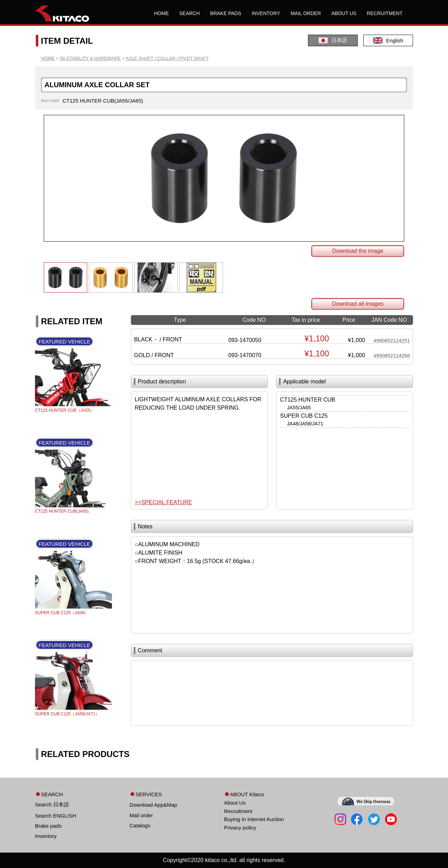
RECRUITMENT (385, 13)
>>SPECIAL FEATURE (163, 502)
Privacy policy (240, 828)
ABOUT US (344, 13)
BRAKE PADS (226, 13)
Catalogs (140, 825)
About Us (235, 803)
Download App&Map (153, 805)
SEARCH (189, 13)
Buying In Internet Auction (254, 819)
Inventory (46, 836)
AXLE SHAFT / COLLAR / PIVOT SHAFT (167, 58)
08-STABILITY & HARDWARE (90, 58)
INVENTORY (266, 13)
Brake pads (48, 826)
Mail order (141, 815)
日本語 (333, 40)
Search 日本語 (52, 804)
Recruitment (238, 811)
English (388, 40)
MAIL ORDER (306, 13)
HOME (161, 13)
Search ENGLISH (56, 816)
